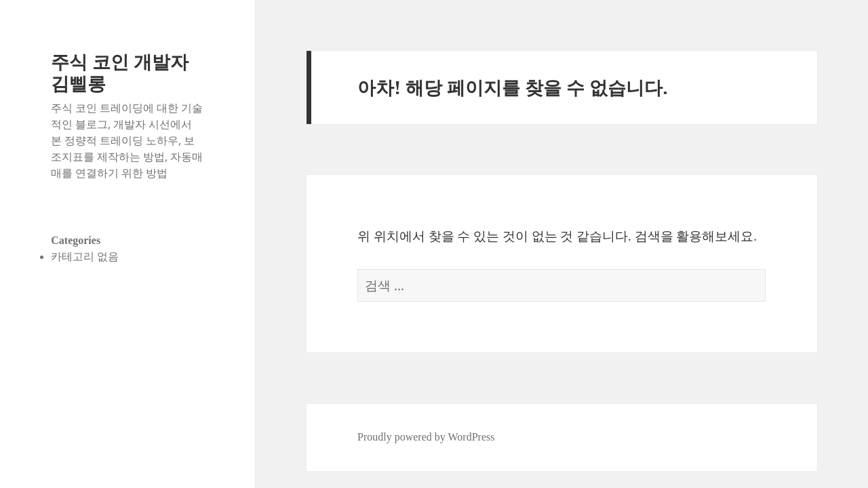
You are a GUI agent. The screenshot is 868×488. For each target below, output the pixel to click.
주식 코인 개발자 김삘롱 (120, 72)
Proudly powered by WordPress (426, 437)
